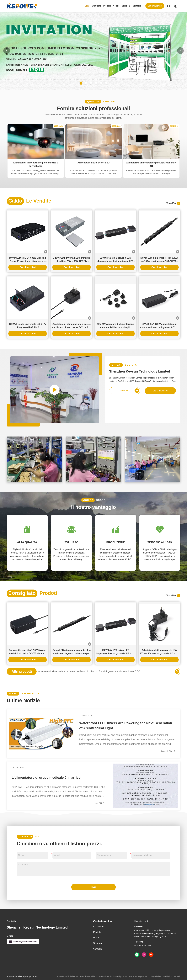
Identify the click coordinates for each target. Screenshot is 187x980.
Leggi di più (168, 751)
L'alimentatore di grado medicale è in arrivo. (47, 778)
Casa (87, 6)
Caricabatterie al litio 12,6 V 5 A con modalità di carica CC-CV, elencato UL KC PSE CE (27, 652)
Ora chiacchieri (28, 267)
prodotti (107, 6)
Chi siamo (96, 6)
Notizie (116, 6)
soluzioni (126, 6)
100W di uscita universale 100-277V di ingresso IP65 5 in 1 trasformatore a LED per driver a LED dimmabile (28, 326)
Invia (93, 887)
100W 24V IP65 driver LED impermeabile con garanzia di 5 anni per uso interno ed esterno (116, 652)
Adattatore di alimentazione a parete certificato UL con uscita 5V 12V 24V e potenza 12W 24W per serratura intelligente (71, 326)
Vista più (173, 203)
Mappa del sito (32, 976)
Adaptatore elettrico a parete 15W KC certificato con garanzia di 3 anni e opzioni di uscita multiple (159, 652)
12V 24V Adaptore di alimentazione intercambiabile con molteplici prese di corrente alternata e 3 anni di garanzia (116, 326)
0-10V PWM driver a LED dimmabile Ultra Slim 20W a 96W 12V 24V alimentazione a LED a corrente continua (72, 260)
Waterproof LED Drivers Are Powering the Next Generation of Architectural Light (126, 726)
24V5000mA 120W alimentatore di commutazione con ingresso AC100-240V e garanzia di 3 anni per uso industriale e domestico (159, 326)
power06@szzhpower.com (23, 942)
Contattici (137, 6)
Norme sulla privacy (15, 976)
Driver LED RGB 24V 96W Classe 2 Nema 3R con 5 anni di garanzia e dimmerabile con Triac (28, 260)
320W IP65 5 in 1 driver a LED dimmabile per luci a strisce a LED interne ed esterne (115, 260)
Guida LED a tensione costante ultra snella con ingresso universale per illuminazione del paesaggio (72, 652)
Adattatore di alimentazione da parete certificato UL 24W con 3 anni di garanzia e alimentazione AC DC (89, 671)
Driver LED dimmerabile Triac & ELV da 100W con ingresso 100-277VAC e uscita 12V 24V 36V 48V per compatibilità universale (159, 260)
